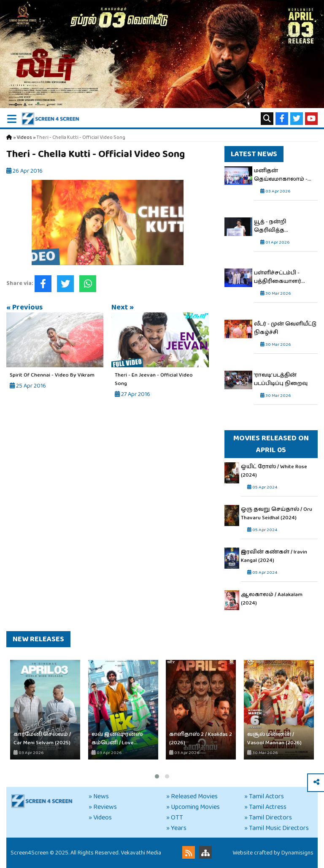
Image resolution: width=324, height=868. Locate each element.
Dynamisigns (297, 853)
